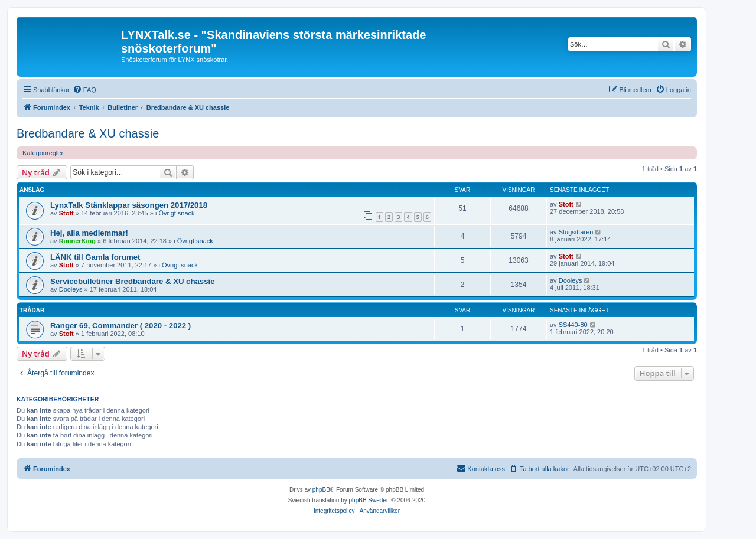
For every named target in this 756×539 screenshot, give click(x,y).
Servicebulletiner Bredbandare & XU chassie (133, 281)
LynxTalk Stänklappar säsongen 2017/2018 (129, 205)
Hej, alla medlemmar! (89, 233)
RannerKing (77, 241)
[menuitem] (84, 90)
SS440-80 (573, 325)
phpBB (321, 490)
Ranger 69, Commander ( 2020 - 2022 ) (120, 326)
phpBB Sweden (369, 500)
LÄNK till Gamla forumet (95, 257)
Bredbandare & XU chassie (88, 133)
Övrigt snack (176, 213)
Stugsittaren (576, 232)
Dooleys (71, 289)
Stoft (66, 213)
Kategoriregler (43, 153)
